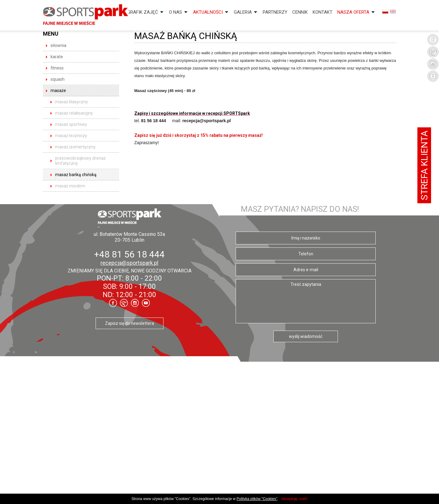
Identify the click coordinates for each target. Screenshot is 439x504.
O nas (176, 12)
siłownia (58, 45)
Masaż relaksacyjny (74, 113)
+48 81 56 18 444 (129, 254)
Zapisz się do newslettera (130, 323)
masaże (58, 91)
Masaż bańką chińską (76, 175)
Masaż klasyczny (72, 102)
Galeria (243, 12)
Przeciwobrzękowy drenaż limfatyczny (80, 161)
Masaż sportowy (71, 124)
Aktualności (208, 12)
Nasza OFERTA (353, 12)
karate (57, 57)
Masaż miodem (70, 186)
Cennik (300, 12)
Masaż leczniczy (71, 136)
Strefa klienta (424, 165)
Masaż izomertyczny (75, 147)
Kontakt (323, 12)
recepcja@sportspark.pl (129, 263)
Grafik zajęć (143, 12)
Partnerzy (275, 12)
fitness (57, 68)
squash (58, 79)
